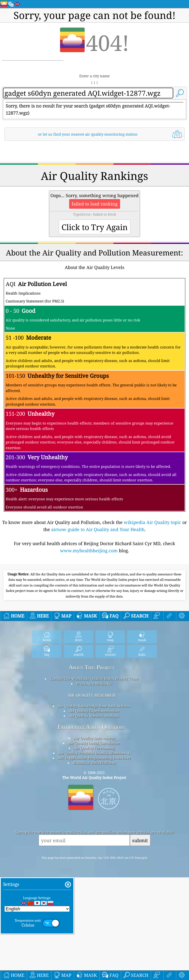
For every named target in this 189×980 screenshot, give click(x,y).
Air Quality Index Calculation (94, 881)
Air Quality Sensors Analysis (94, 854)
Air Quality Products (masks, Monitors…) (94, 891)
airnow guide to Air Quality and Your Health (98, 598)
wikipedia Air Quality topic (152, 591)
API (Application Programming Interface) (94, 896)
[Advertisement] (95, 186)
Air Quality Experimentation (94, 849)
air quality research (91, 832)
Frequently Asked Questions (91, 865)
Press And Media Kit (94, 821)
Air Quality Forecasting (94, 886)
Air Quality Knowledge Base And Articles (94, 844)
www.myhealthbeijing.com (89, 619)
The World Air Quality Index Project (94, 915)
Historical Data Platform (94, 901)
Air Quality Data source (94, 876)
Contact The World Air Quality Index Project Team (94, 816)
